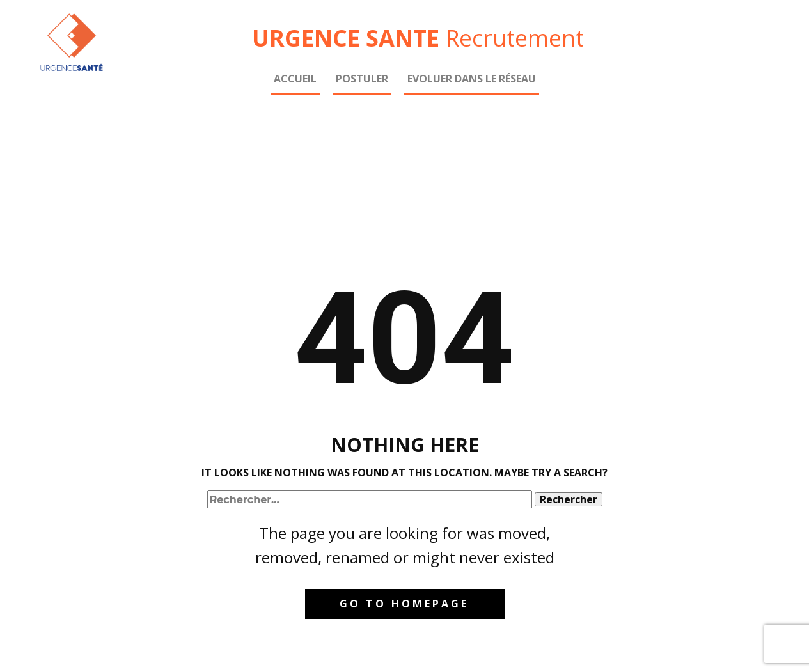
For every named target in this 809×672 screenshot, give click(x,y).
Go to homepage (404, 604)
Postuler (362, 79)
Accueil (295, 79)
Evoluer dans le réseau (472, 79)
